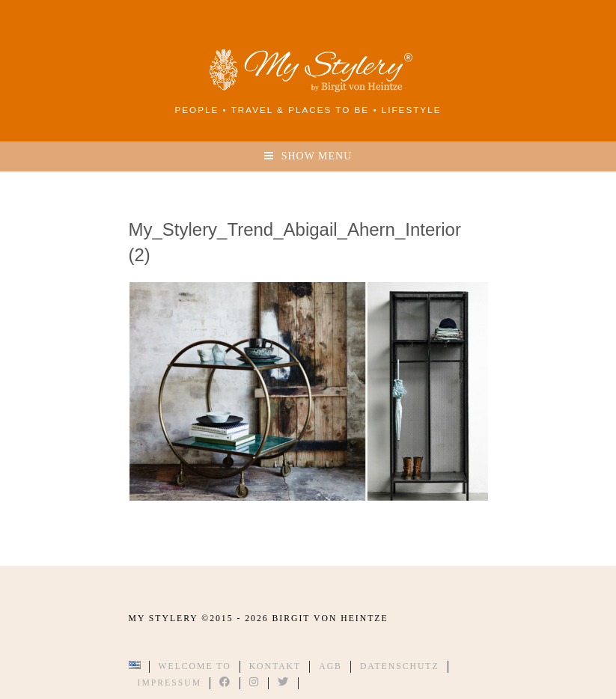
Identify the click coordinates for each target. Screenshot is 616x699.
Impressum (170, 683)
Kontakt (275, 666)
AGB (330, 666)
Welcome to (195, 666)
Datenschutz (400, 666)
